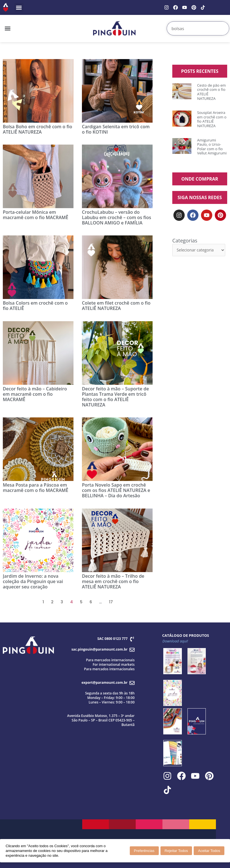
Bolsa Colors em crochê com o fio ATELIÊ (35, 306)
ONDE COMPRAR (200, 179)
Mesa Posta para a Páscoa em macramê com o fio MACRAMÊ (35, 488)
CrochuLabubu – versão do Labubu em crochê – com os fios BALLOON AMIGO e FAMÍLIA (117, 217)
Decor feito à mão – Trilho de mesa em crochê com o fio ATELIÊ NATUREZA (113, 581)
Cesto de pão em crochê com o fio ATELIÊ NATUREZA (211, 92)
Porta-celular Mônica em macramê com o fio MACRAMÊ (35, 215)
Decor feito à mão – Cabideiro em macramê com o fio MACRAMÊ (35, 394)
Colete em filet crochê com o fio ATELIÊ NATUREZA (116, 306)
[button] (19, 7)
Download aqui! (175, 641)
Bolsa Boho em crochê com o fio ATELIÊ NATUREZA (37, 129)
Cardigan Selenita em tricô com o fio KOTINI (116, 129)
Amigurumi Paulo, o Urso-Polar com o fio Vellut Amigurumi (212, 147)
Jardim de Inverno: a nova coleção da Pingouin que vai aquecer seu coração (33, 581)
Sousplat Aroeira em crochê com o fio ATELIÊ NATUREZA (212, 119)
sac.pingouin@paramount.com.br (100, 649)
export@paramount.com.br (105, 683)
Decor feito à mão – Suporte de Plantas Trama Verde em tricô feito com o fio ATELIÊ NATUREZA (115, 397)
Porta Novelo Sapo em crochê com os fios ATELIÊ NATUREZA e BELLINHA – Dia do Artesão (116, 490)
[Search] (222, 28)
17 (111, 602)
